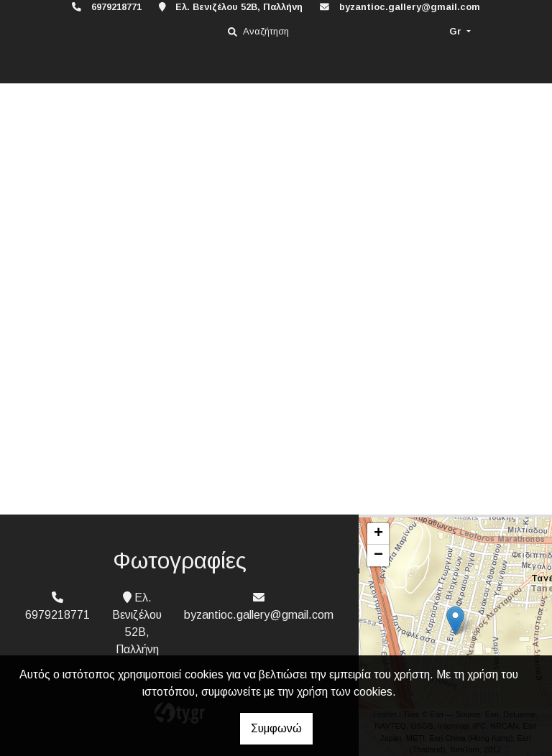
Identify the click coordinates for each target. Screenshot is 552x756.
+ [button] (378, 534)
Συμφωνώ (276, 728)
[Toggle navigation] (26, 63)
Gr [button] (457, 31)
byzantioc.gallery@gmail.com (410, 7)
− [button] (378, 556)
